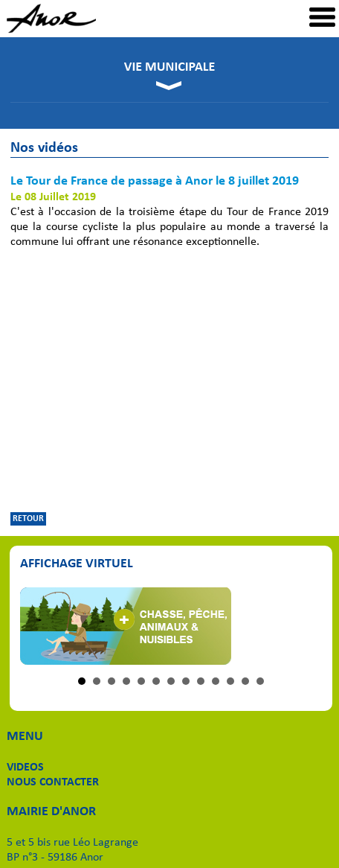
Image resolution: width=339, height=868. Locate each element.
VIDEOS (25, 768)
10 (216, 681)
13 (260, 681)
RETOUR (28, 519)
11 (230, 681)
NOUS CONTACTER (53, 782)
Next (303, 626)
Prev (39, 626)
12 (245, 681)
